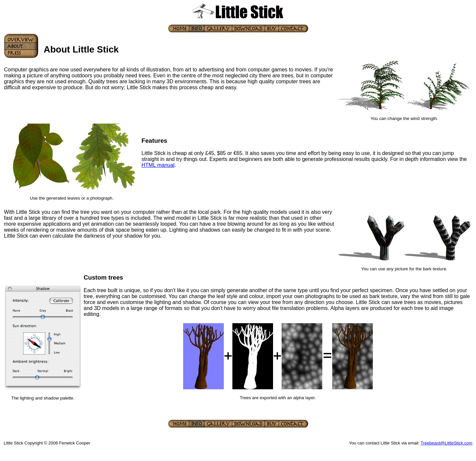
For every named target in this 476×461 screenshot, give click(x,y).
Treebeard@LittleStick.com (447, 443)
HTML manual (158, 165)
